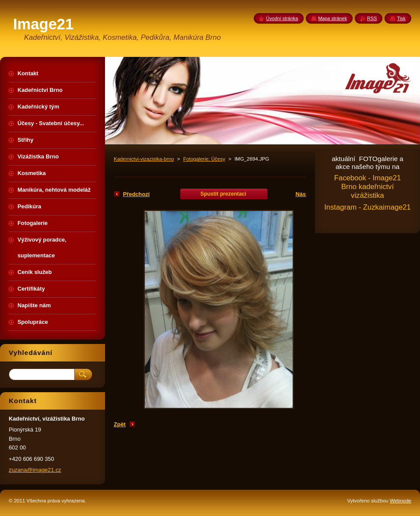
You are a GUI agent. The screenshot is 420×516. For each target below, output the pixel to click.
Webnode (401, 501)
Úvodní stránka (282, 18)
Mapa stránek (332, 18)
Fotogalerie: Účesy (204, 159)
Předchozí (136, 194)
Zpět (120, 424)
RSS (372, 18)
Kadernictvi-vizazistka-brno (144, 159)
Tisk (401, 18)
